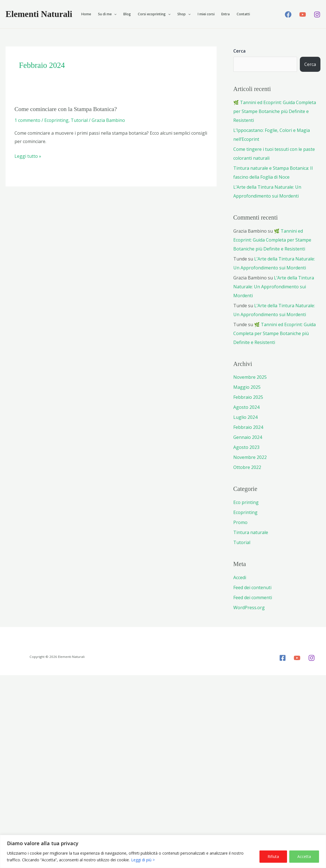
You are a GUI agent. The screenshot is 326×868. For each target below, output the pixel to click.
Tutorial (79, 120)
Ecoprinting (56, 120)
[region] (163, 851)
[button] (114, 14)
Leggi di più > (143, 860)
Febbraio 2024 (248, 427)
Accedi (240, 577)
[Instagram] (317, 14)
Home (86, 14)
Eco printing (246, 502)
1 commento (27, 120)
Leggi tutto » (28, 156)
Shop (184, 14)
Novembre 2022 (250, 457)
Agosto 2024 (246, 407)
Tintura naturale (251, 532)
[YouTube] (303, 14)
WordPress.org (249, 608)
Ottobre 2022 (247, 467)
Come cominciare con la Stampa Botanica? (66, 109)
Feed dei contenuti (252, 587)
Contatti (243, 14)
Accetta (304, 856)
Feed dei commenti (253, 597)
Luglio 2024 (245, 417)
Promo (240, 522)
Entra (225, 14)
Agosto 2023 (246, 447)
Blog (127, 14)
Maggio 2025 (247, 387)
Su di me (107, 14)
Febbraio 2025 (248, 397)
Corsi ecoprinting (154, 14)
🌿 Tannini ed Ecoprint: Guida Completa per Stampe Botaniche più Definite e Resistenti (275, 111)
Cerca (239, 51)
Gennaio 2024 (248, 437)
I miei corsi (206, 14)
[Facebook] (288, 14)
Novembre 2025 (250, 377)
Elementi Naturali (39, 14)
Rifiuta (273, 856)
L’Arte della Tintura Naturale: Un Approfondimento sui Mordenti (274, 287)
